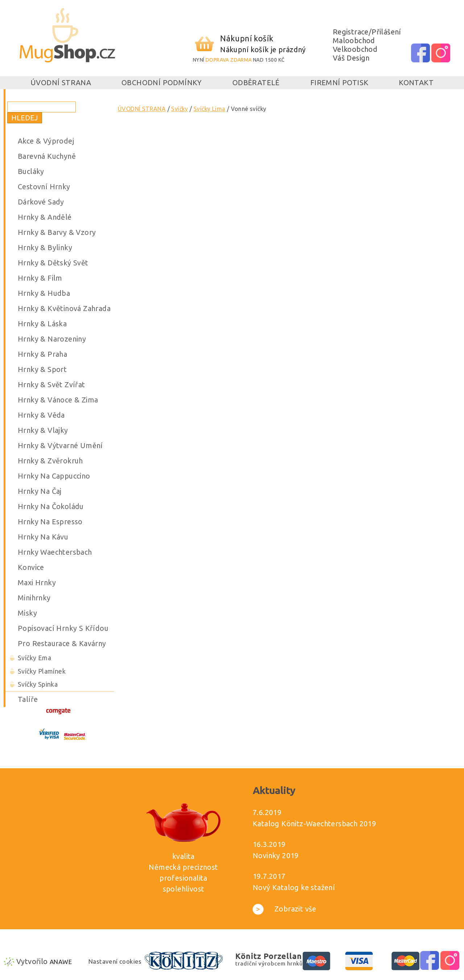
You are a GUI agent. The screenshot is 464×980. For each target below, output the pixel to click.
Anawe (61, 962)
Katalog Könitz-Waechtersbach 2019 (314, 824)
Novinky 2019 (276, 855)
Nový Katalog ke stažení (294, 887)
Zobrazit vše (285, 909)
